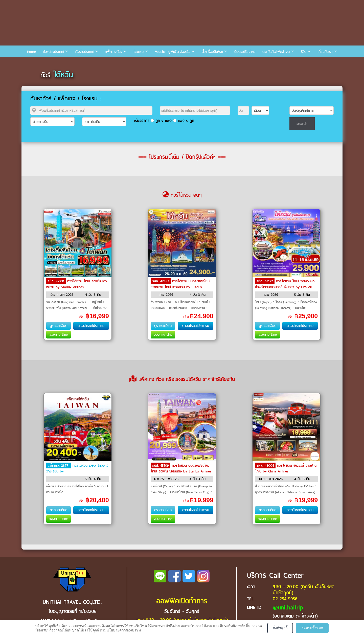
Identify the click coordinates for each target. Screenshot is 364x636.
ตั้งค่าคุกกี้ (280, 628)
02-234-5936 (285, 599)
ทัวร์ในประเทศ (85, 52)
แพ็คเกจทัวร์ (114, 52)
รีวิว (304, 52)
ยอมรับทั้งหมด (312, 628)
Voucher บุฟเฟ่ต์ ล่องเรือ (173, 52)
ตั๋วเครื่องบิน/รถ (212, 52)
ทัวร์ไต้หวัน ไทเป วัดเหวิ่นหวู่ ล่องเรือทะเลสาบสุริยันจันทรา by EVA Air (285, 284)
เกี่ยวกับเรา (325, 52)
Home (31, 52)
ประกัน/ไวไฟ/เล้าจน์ (276, 52)
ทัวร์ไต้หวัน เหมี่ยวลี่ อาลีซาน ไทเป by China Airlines (286, 468)
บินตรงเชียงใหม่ (245, 52)
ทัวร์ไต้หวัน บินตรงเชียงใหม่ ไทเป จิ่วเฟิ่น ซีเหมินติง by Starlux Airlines (181, 468)
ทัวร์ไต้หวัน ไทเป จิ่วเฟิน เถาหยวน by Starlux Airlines (77, 284)
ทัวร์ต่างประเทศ (53, 52)
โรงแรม (139, 52)
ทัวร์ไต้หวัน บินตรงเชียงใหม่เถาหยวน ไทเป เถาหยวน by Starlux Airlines (180, 287)
